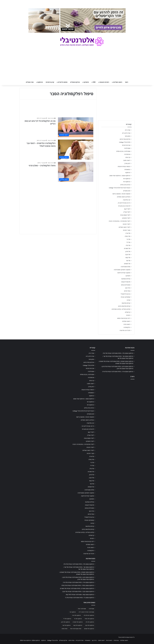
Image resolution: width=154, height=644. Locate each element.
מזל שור (128, 261)
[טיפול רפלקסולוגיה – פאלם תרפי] (76, 172)
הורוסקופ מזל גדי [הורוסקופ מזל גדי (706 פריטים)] (78, 619)
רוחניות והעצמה (104, 82)
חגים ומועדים (127, 191)
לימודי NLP (127, 209)
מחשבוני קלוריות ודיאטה (124, 273)
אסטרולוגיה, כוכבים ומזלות (123, 151)
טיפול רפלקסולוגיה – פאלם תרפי (42, 166)
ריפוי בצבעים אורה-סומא (124, 318)
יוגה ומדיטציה (127, 200)
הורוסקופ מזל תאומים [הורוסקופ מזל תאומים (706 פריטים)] (89, 629)
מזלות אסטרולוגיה (125, 267)
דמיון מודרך (127, 163)
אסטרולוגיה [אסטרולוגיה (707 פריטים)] (91, 609)
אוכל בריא (128, 130)
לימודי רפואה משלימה (124, 227)
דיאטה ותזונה (127, 160)
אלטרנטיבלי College (125, 142)
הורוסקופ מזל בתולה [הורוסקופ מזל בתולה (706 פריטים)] (89, 619)
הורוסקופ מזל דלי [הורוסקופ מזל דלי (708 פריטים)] (67, 619)
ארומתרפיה (127, 154)
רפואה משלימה (118, 82)
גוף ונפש (128, 157)
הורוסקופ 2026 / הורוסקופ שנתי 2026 (120, 176)
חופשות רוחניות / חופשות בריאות (121, 194)
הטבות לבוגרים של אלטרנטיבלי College (120, 188)
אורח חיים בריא (126, 133)
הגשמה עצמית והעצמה (124, 166)
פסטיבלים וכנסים (126, 285)
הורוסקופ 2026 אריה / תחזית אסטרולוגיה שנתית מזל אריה (118, 372)
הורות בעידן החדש (125, 185)
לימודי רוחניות (127, 224)
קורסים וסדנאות (126, 303)
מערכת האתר (51, 118)
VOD (94, 82)
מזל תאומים (127, 264)
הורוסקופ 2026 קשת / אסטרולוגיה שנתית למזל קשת (80, 595)
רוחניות (128, 315)
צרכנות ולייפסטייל (125, 294)
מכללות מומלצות (126, 279)
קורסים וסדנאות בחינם (124, 306)
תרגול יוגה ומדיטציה (125, 330)
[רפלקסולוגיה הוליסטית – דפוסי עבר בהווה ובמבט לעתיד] (76, 149)
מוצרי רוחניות (127, 230)
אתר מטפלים (30, 82)
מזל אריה (128, 233)
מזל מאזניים (127, 248)
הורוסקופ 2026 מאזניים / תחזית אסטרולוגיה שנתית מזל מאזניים (77, 588)
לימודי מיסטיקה (126, 218)
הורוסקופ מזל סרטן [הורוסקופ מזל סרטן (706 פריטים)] (66, 622)
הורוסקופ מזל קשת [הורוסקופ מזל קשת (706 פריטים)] (78, 625)
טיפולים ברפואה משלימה (124, 197)
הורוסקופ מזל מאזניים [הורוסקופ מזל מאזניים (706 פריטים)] (78, 622)
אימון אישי (128, 136)
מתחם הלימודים (63, 82)
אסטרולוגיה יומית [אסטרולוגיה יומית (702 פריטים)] (82, 609)
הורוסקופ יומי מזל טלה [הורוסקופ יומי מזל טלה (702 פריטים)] (89, 615)
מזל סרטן (128, 251)
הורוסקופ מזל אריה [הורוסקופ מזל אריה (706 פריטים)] (76, 615)
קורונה (128, 300)
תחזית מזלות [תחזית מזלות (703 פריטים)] (64, 629)
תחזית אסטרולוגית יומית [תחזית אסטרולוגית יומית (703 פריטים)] (76, 629)
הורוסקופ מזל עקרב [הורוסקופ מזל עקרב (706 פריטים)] (90, 625)
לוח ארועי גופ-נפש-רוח (124, 206)
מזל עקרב (128, 255)
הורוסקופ (40, 82)
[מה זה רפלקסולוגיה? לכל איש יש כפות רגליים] (76, 127)
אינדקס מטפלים (75, 82)
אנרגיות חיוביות (126, 145)
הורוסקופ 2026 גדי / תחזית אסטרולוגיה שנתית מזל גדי (80, 598)
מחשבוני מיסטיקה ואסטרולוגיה (122, 270)
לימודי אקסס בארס (125, 215)
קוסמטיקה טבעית (126, 297)
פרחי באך (128, 288)
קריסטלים (128, 312)
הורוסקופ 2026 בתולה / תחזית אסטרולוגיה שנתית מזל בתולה (78, 585)
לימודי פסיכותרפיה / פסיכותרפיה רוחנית (120, 221)
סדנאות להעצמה (126, 282)
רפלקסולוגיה (127, 327)
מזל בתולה (127, 236)
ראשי (127, 82)
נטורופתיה (116, 640)
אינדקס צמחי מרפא (125, 139)
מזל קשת (128, 258)
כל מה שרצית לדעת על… (124, 203)
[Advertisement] (58, 198)
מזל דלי (128, 242)
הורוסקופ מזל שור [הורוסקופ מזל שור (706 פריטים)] (66, 625)
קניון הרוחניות (50, 82)
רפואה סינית (127, 324)
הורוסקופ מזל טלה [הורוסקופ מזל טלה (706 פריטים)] (90, 622)
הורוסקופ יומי (127, 179)
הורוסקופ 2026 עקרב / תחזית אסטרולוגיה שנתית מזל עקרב (78, 592)
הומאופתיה (127, 170)
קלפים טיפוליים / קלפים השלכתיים (121, 309)
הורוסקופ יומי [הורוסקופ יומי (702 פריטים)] (73, 612)
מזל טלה (128, 245)
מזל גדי (128, 239)
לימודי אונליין (127, 212)
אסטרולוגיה (127, 148)
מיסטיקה (86, 82)
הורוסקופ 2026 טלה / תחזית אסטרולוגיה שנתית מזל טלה (118, 353)
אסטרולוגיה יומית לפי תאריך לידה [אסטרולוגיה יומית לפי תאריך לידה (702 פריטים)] (86, 612)
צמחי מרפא (127, 291)
